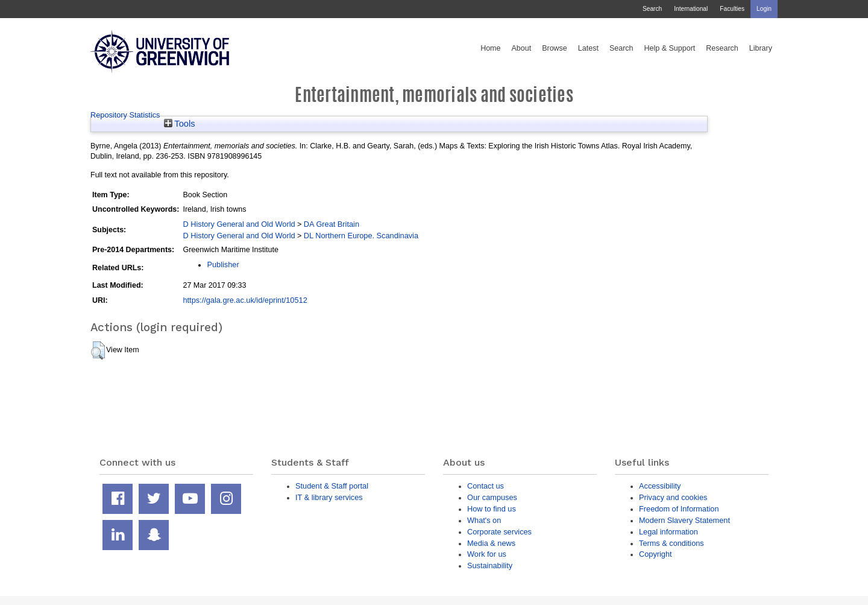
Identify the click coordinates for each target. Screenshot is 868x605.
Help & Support (670, 48)
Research (722, 48)
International (691, 9)
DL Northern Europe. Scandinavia (361, 236)
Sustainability (490, 565)
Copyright (656, 554)
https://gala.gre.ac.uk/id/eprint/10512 (245, 300)
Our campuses (492, 497)
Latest (588, 48)
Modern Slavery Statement (684, 520)
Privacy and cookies (673, 497)
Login (764, 9)
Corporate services (499, 532)
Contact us (486, 486)
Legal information (668, 532)
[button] (98, 350)
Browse (555, 48)
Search (652, 9)
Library (761, 48)
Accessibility (660, 486)
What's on (484, 520)
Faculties (732, 9)
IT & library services (329, 497)
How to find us (492, 509)
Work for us (487, 554)
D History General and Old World (239, 224)
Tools (180, 124)
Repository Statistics (125, 115)
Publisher (223, 264)
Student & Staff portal (332, 486)
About (521, 48)
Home (490, 48)
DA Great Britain (332, 224)
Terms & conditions (671, 543)
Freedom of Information (679, 509)
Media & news (491, 543)
